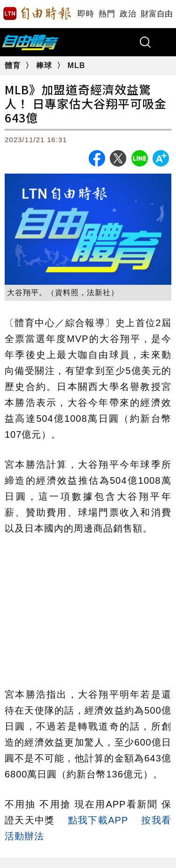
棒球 (45, 65)
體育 (14, 65)
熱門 (107, 14)
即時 (86, 14)
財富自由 (157, 14)
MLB (77, 65)
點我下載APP (98, 820)
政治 (128, 14)
